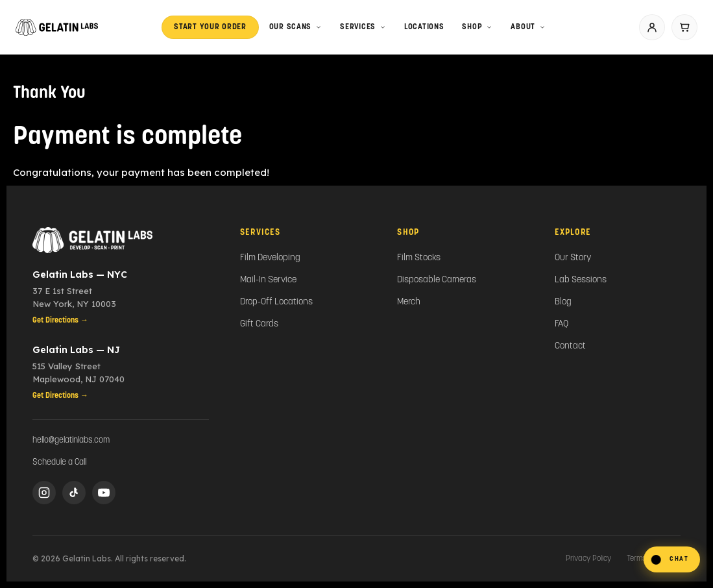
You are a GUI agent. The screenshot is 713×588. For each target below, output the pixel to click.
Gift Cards (259, 324)
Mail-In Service (268, 280)
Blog (563, 302)
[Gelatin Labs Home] (121, 240)
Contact (570, 346)
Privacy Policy (588, 559)
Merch (409, 302)
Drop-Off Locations (276, 302)
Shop (477, 27)
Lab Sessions (581, 280)
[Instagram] (44, 493)
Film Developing (270, 258)
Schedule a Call (59, 462)
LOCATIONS (424, 27)
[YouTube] (104, 493)
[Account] (652, 27)
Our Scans (296, 27)
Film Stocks (419, 258)
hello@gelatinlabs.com (71, 440)
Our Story (573, 258)
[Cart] (684, 27)
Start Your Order (210, 27)
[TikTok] (74, 493)
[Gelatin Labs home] (57, 27)
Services (363, 27)
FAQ (562, 324)
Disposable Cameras (437, 280)
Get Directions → (60, 321)
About (528, 27)
